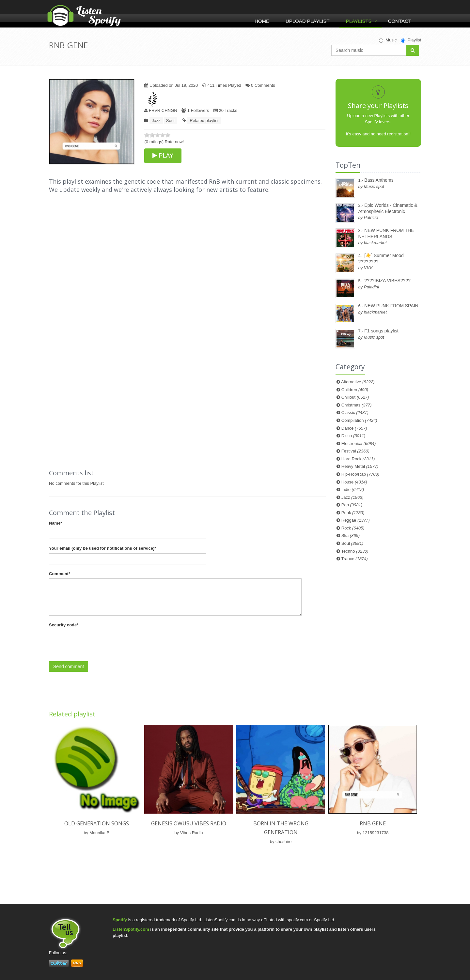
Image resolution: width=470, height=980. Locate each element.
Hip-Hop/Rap (360, 474)
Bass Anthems (379, 180)
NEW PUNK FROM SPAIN (391, 306)
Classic (355, 413)
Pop (352, 505)
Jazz (156, 121)
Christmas (356, 405)
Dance (354, 428)
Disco (353, 436)
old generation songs (97, 823)
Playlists (359, 21)
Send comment (69, 666)
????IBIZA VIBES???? (387, 281)
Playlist (411, 40)
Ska (351, 536)
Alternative (358, 382)
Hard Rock (358, 459)
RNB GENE (373, 823)
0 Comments (260, 85)
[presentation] (99, 643)
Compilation (359, 420)
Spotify (120, 920)
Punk (353, 513)
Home (262, 21)
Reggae (356, 520)
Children (355, 390)
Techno (355, 551)
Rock (353, 528)
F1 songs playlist (381, 331)
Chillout (355, 397)
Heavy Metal (360, 466)
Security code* (64, 625)
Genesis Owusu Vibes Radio (189, 823)
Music (388, 40)
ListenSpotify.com (131, 929)
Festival (355, 451)
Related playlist (204, 121)
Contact (400, 21)
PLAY (163, 156)
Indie (353, 490)
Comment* (60, 574)
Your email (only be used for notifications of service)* (102, 548)
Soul (170, 121)
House (354, 482)
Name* (55, 523)
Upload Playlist (308, 21)
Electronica (359, 444)
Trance (355, 559)
